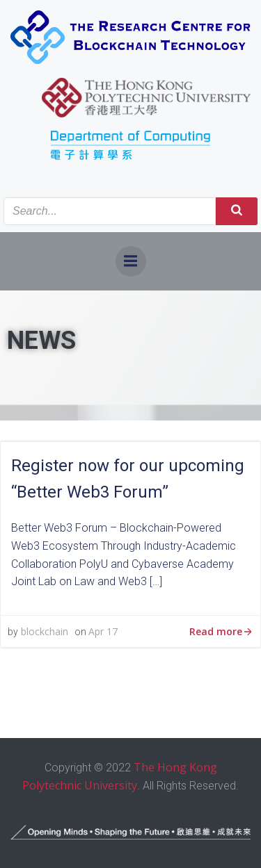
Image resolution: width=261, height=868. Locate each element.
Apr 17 (103, 631)
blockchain (45, 631)
